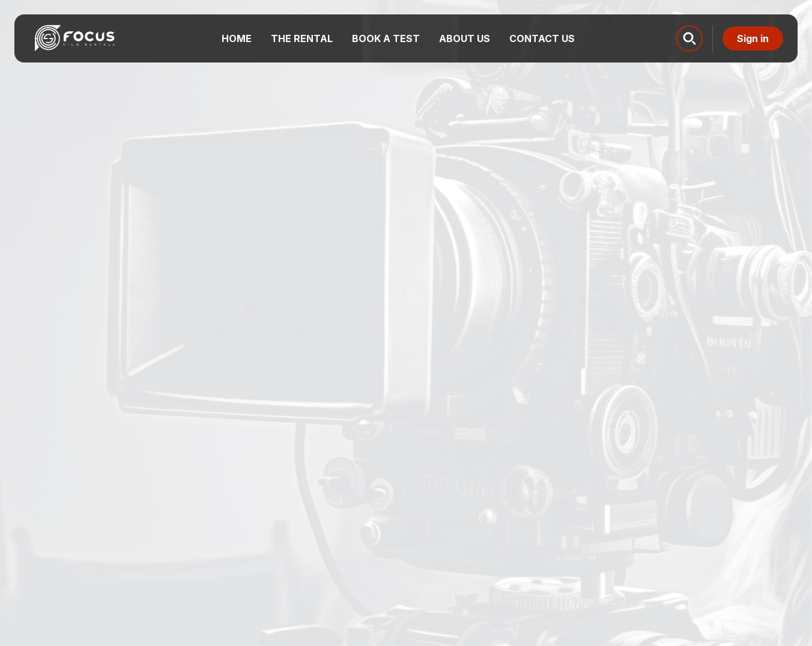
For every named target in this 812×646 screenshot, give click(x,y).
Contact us (542, 38)
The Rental (302, 38)
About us (465, 38)
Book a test (386, 38)
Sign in (753, 38)
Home (237, 38)
